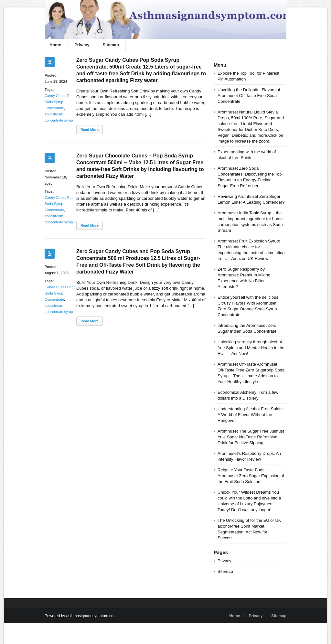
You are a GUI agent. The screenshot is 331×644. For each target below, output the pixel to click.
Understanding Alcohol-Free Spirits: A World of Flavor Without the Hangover (251, 415)
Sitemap (111, 45)
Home (55, 45)
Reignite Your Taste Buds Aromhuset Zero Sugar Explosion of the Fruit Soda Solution (251, 476)
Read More (90, 130)
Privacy (82, 45)
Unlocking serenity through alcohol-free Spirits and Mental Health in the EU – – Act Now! (251, 348)
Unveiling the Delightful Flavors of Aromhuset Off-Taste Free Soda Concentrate (249, 96)
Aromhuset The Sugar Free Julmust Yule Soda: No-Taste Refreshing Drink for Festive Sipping (251, 437)
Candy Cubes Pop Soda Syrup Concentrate (59, 102)
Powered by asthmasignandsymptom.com (81, 616)
